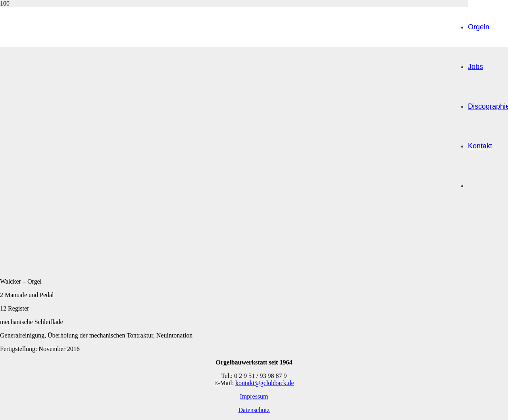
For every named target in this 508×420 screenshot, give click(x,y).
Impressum (254, 396)
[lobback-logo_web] (249, 204)
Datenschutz (254, 410)
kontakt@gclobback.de (265, 383)
